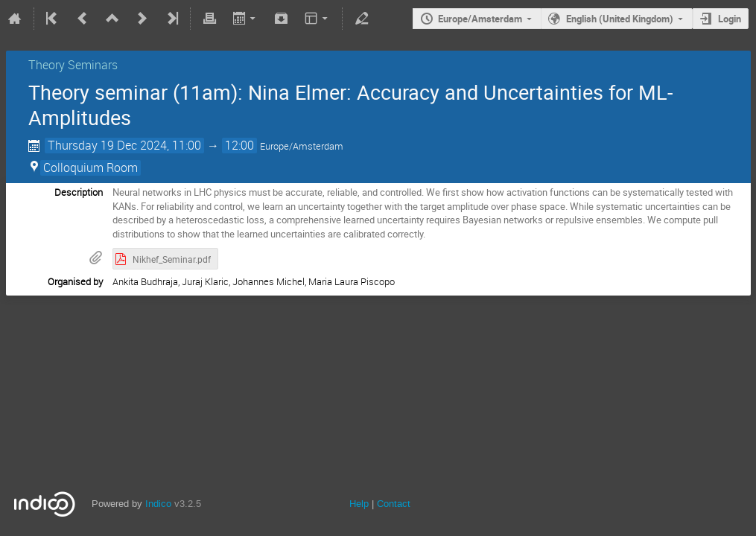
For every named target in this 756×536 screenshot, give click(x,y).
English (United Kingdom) (620, 19)
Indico (158, 504)
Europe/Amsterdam (480, 19)
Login (730, 19)
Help (359, 504)
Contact (394, 504)
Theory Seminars (73, 65)
